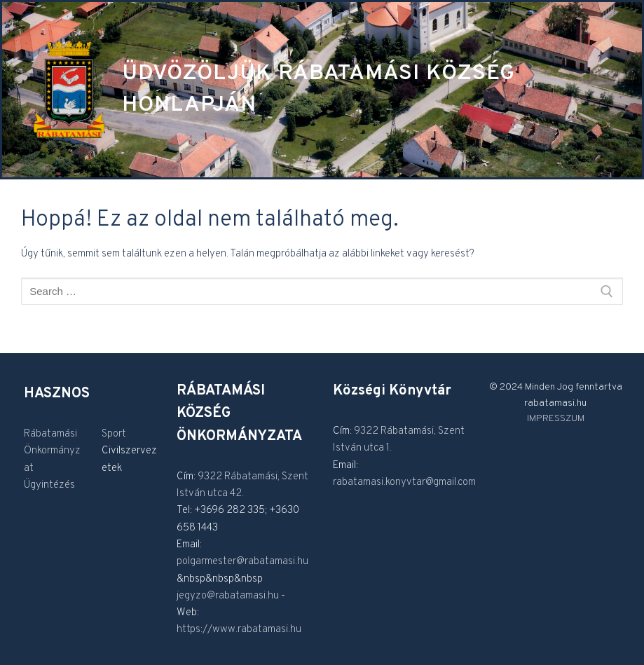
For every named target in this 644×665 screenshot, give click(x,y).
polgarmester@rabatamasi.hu (242, 562)
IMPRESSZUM (556, 419)
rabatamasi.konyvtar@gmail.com (404, 482)
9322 (211, 477)
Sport (114, 434)
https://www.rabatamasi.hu (239, 630)
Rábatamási (50, 434)
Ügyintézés (49, 485)
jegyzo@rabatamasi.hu (228, 596)
